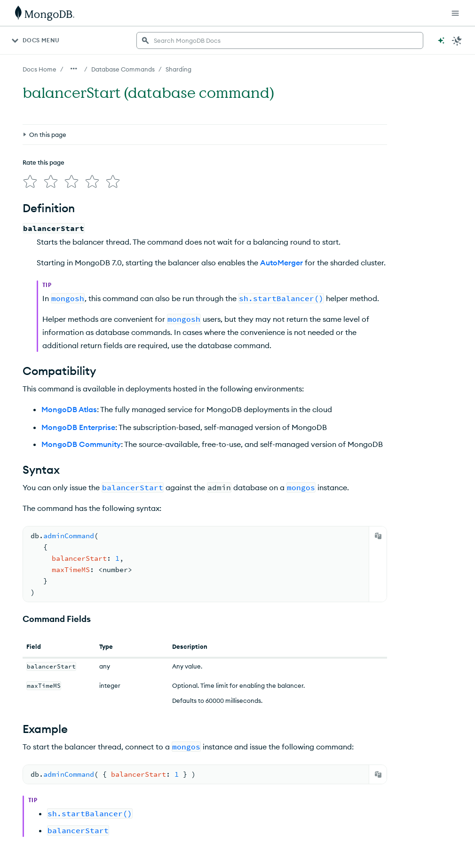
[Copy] (378, 536)
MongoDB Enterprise (78, 427)
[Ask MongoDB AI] (441, 40)
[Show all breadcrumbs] (74, 69)
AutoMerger (281, 263)
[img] (30, 182)
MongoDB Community (81, 444)
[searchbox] (280, 40)
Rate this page (44, 162)
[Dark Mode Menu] (457, 40)
